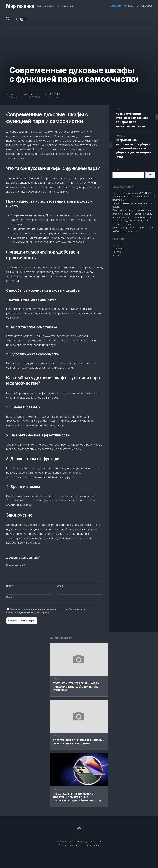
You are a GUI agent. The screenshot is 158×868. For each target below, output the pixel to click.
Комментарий (15, 565)
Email (61, 586)
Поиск (116, 170)
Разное (116, 255)
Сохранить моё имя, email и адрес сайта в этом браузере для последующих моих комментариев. (46, 611)
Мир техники (20, 6)
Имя (10, 586)
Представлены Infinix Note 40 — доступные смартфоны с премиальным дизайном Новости (77, 797)
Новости (115, 6)
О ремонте (131, 6)
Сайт (9, 597)
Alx (98, 845)
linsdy (14, 97)
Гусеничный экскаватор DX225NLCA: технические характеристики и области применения (134, 196)
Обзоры (147, 6)
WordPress (78, 845)
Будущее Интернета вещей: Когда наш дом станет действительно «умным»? (76, 687)
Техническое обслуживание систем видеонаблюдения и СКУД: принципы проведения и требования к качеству (133, 214)
